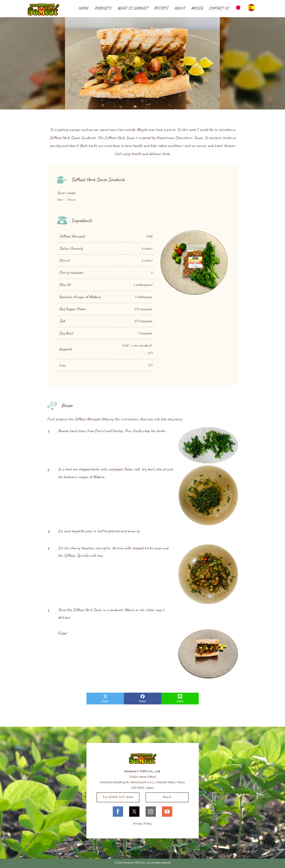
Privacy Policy (142, 824)
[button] (103, 8)
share (105, 699)
